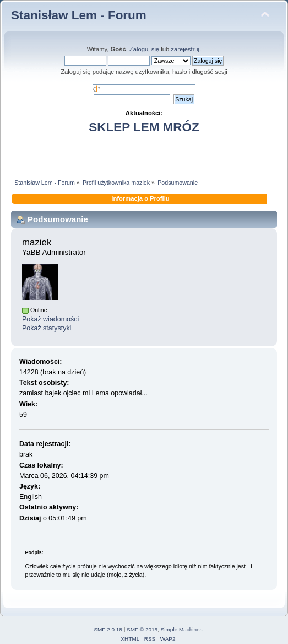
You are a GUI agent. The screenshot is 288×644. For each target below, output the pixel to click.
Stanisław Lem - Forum (79, 15)
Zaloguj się (144, 49)
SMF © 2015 (142, 629)
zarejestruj (185, 49)
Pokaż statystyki (47, 328)
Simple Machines (182, 629)
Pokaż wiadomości (50, 319)
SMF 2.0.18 (108, 629)
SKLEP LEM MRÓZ (144, 127)
